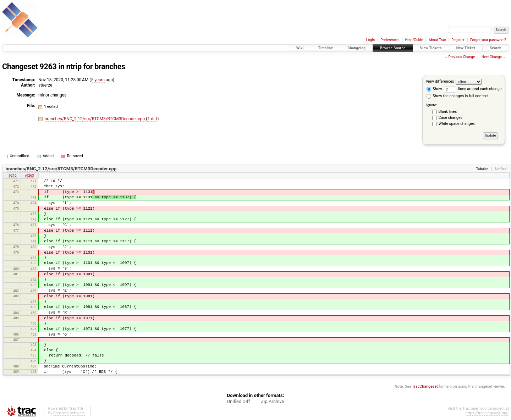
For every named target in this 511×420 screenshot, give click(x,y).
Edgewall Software (69, 413)
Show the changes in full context (457, 96)
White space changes (457, 124)
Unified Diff (238, 401)
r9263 (30, 175)
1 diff (152, 119)
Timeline (326, 48)
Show (434, 89)
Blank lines (448, 112)
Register (458, 40)
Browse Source (393, 48)
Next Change (492, 57)
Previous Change (462, 57)
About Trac (437, 40)
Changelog (356, 48)
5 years (98, 80)
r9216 (12, 175)
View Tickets (431, 48)
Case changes (451, 118)
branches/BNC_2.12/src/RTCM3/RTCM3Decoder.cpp (95, 119)
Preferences (390, 40)
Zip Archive (272, 401)
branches (110, 67)
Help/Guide (414, 40)
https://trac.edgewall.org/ (487, 413)
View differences (440, 81)
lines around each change (473, 89)
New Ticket (466, 48)
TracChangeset (425, 386)
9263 (48, 67)
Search (496, 48)
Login (371, 40)
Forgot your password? (488, 40)
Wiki (300, 48)
